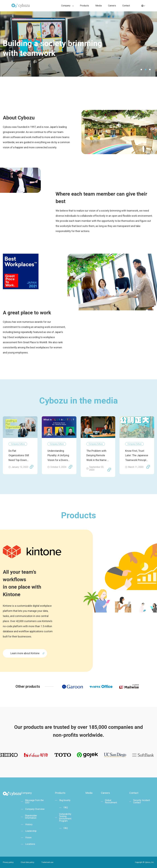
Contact (126, 6)
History (29, 824)
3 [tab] (150, 70)
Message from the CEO (34, 801)
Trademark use (47, 862)
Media (99, 6)
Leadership (31, 831)
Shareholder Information (31, 817)
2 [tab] (146, 70)
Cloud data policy (27, 862)
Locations (30, 844)
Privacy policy (8, 862)
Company (66, 6)
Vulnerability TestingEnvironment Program (65, 818)
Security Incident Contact (142, 801)
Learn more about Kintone (25, 653)
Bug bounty (65, 800)
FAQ (66, 808)
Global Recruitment (111, 801)
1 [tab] (141, 70)
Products (84, 6)
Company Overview (35, 809)
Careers (112, 6)
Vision (28, 838)
